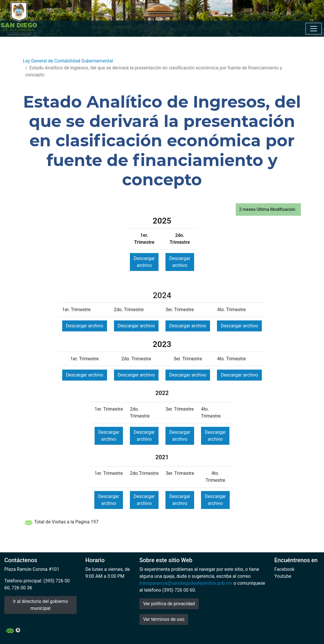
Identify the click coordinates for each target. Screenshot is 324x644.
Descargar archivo (144, 262)
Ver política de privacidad (169, 604)
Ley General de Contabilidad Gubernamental (68, 61)
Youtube (283, 576)
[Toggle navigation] (314, 29)
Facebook (284, 569)
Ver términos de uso (164, 619)
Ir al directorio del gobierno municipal (41, 605)
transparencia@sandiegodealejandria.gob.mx (186, 583)
